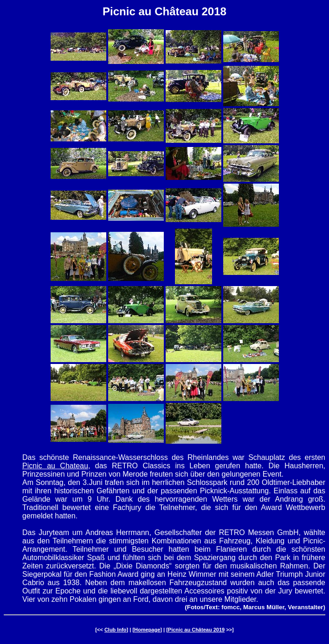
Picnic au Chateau (55, 466)
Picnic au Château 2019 (196, 630)
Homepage (147, 630)
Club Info (116, 630)
